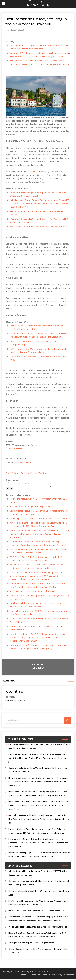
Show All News (13, 473)
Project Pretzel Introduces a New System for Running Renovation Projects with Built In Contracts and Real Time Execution (40, 335)
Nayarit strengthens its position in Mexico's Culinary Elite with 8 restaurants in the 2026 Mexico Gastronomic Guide (39, 526)
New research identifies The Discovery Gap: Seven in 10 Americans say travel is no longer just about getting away (40, 648)
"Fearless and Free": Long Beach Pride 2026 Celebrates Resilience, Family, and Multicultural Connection (39, 47)
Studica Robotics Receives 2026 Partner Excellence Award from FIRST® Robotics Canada (39, 614)
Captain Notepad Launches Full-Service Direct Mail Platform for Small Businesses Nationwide (39, 514)
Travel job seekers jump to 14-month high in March (33, 592)
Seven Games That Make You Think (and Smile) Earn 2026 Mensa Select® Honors (39, 621)
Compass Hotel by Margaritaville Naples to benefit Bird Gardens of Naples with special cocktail (39, 194)
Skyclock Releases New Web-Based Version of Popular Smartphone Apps (35, 343)
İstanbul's (34, 172)
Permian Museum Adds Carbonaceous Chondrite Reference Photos (37, 213)
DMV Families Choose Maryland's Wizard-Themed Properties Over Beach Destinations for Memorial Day (40, 351)
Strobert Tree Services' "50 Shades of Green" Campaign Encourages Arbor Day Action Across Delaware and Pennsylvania (39, 544)
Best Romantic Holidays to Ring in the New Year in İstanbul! (36, 21)
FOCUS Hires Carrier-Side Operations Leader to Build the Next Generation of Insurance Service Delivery (38, 560)
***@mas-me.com (14, 449)
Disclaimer (25, 473)
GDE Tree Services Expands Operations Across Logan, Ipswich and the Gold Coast (39, 598)
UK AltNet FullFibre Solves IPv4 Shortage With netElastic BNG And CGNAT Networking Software (38, 606)
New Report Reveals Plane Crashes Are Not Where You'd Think (37, 912)
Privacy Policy (56, 976)
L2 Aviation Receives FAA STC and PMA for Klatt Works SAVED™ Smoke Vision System (39, 221)
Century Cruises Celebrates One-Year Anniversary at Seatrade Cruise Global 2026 (38, 629)
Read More (10, 701)
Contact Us (69, 976)
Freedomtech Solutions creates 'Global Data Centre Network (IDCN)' (38, 358)
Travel (20, 462)
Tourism (27, 462)
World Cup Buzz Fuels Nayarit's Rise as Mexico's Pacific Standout (39, 520)
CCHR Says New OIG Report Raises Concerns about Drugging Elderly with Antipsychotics (37, 328)
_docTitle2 (38, 669)
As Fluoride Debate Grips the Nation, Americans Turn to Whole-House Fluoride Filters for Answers (39, 552)
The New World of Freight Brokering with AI (30, 508)
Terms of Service (40, 976)
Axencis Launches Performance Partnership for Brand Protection (39, 227)
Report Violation (39, 473)
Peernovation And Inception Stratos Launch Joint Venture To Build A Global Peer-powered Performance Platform (38, 586)
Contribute (25, 976)
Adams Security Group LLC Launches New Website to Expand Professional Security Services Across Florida (38, 567)
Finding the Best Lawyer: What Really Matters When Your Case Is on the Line (39, 502)
